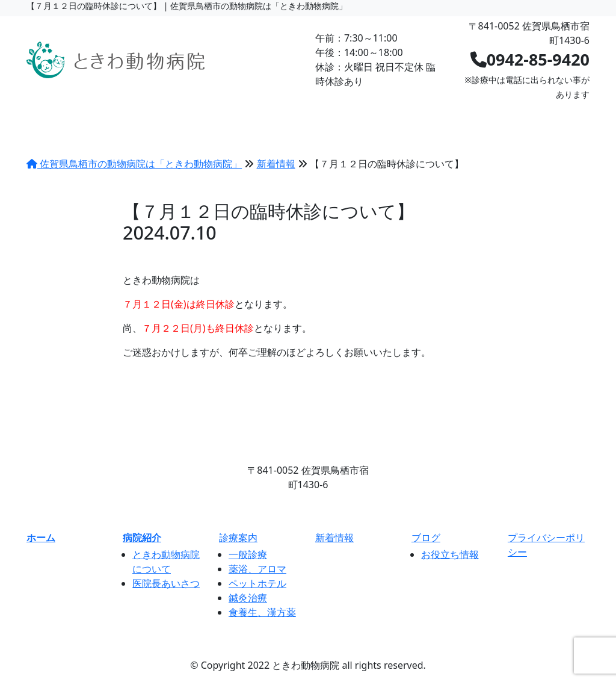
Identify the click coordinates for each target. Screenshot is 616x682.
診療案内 (199, 116)
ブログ (402, 116)
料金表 (266, 116)
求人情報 (470, 116)
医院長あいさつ (166, 583)
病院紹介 (126, 116)
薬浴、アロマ (257, 569)
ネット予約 (549, 116)
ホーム (41, 538)
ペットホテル (257, 583)
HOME (58, 116)
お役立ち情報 (450, 554)
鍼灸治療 (248, 598)
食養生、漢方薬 (262, 612)
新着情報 (334, 116)
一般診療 (248, 554)
